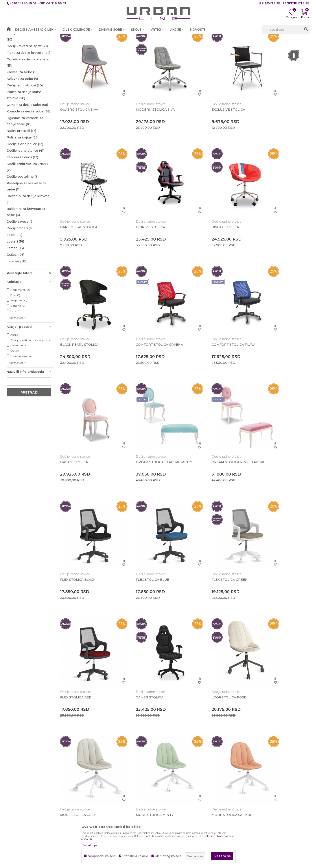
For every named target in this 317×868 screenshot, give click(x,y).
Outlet (15, 385)
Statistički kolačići (135, 856)
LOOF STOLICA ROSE (142, 552)
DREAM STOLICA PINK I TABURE (280, 342)
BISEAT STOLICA (138, 236)
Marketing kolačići (168, 856)
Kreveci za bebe (22, 106)
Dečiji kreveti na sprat (27, 80)
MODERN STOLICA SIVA (144, 131)
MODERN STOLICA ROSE (209, 657)
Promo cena (18, 380)
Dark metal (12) (20, 324)
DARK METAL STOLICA (272, 131)
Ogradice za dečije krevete (28, 97)
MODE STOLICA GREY (207, 552)
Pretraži (29, 427)
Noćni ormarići (21, 165)
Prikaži (257, 47)
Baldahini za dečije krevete (28, 233)
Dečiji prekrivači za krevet (27, 201)
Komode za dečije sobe (28, 146)
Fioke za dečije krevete (28, 87)
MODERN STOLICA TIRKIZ (274, 657)
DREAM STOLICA (138, 342)
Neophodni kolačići (102, 856)
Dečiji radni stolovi (25, 119)
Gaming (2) (18, 340)
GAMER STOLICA (74, 552)
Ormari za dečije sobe (27, 139)
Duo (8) (15, 329)
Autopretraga (191, 47)
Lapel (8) (16, 345)
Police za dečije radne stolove (24, 129)
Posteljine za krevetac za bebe (27, 220)
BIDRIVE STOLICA (75, 236)
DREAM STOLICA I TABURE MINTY (211, 343)
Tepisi (14, 269)
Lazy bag (16, 295)
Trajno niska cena (21, 390)
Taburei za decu (22, 191)
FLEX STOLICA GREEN (207, 447)
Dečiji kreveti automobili (26, 71)
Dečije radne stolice (25, 185)
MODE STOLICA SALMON (81, 657)
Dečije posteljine (23, 211)
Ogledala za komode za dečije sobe (25, 155)
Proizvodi (58, 39)
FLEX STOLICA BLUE (141, 447)
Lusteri (15, 276)
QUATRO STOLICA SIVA (79, 131)
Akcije (14, 369)
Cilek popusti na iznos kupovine (30, 374)
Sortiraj (214, 47)
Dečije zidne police (25, 178)
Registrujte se (296, 3)
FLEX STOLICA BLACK (78, 447)
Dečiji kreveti (21, 61)
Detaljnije (89, 845)
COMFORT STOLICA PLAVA (82, 342)
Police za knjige (23, 172)
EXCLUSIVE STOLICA (206, 131)
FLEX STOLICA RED (269, 447)
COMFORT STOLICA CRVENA (276, 236)
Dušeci (15, 289)
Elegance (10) (19, 335)
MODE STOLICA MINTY (272, 552)
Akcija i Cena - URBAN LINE (27, 39)
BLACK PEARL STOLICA (208, 236)
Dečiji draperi (20, 262)
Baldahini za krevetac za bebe (26, 246)
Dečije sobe (77, 39)
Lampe (15, 282)
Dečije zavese (20, 256)
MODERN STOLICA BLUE (145, 657)
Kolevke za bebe (22, 113)
